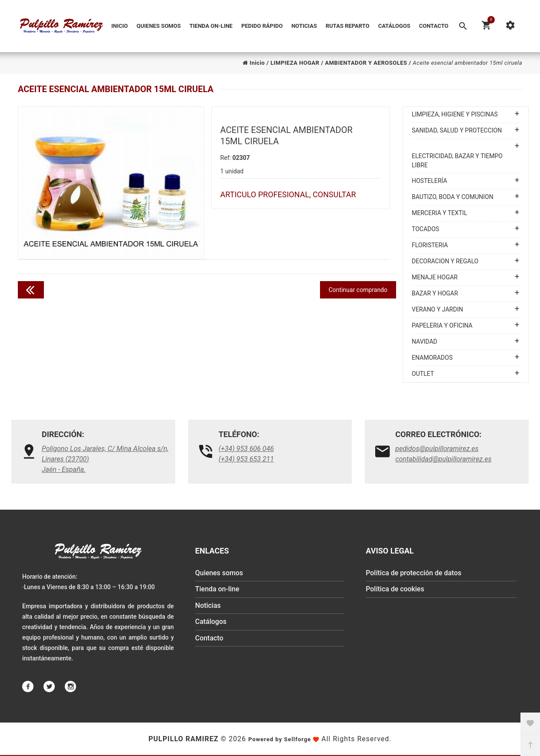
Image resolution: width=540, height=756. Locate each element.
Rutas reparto (348, 26)
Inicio (120, 26)
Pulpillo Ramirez (183, 739)
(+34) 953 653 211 (246, 459)
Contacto (434, 26)
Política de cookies (395, 590)
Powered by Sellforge (280, 739)
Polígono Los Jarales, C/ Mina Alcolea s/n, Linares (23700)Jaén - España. (105, 459)
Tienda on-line (211, 26)
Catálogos (394, 26)
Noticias (304, 26)
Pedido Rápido (262, 26)
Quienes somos (159, 26)
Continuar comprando (358, 290)
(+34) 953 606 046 (246, 449)
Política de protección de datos (414, 573)
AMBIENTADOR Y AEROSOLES (366, 63)
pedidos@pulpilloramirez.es (437, 449)
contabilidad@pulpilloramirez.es (443, 459)
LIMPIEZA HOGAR (295, 63)
